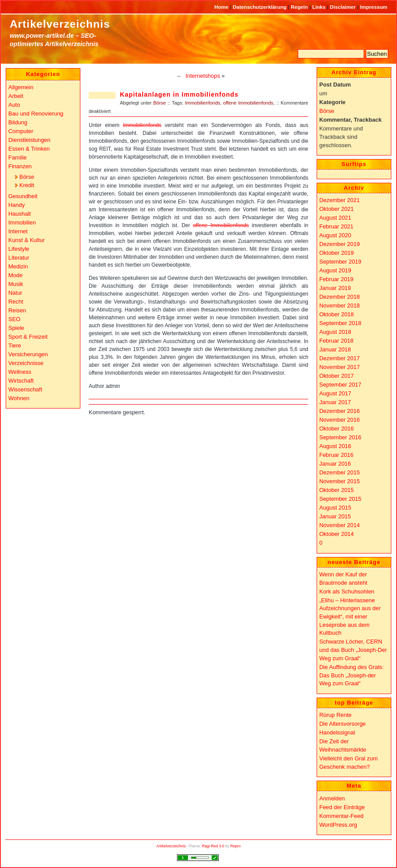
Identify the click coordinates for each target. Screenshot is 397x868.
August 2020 (335, 235)
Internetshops (203, 76)
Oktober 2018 (337, 314)
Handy (16, 205)
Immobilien (22, 222)
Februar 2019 (336, 279)
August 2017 (335, 393)
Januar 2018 (335, 349)
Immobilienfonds (202, 103)
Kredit (27, 185)
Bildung (18, 122)
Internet (18, 231)
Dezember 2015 (339, 472)
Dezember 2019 (339, 244)
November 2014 (339, 525)
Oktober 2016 (337, 429)
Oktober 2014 (337, 534)
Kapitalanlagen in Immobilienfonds (179, 94)
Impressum (374, 7)
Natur (15, 293)
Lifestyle (19, 249)
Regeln (300, 7)
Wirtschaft (21, 381)
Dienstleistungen (29, 140)
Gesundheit (23, 196)
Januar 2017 (335, 402)
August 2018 (335, 332)
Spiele (16, 328)
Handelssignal (337, 732)
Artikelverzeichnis (60, 24)
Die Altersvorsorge (343, 724)
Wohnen (19, 398)
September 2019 (340, 262)
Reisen (17, 310)
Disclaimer (343, 7)
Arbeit (16, 96)
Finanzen (20, 166)
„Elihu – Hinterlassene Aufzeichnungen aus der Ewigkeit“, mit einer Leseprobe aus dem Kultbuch (350, 617)
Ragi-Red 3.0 (213, 846)
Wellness (20, 372)
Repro (236, 846)
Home (222, 7)
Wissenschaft (25, 389)
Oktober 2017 (337, 376)
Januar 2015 (335, 516)
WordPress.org (338, 825)
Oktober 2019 (337, 253)
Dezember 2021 (339, 200)
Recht (16, 302)
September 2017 (340, 385)
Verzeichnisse (26, 363)
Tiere (15, 345)
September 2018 (340, 323)
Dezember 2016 (339, 411)
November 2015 (339, 481)
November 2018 (339, 306)
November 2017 (339, 367)
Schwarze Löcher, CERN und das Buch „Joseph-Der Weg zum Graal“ (353, 650)
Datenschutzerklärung (260, 7)
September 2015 (340, 499)
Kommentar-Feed (341, 816)
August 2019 (335, 270)
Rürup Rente (335, 715)
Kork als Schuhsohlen (347, 591)
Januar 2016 (335, 464)
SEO (14, 319)
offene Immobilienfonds (248, 103)
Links (320, 7)
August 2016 (335, 446)
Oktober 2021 (337, 209)
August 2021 (335, 218)
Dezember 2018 (339, 297)
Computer (21, 131)
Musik (16, 284)
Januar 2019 (335, 288)
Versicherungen (28, 354)
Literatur (19, 258)
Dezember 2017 (339, 358)
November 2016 (339, 420)
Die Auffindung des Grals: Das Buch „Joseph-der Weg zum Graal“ (352, 675)
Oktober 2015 (337, 490)
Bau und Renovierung (36, 114)
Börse (160, 103)
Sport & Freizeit (28, 337)
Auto (14, 105)
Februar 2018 (336, 341)
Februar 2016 (336, 455)
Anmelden (332, 798)
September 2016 (340, 437)
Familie (18, 157)
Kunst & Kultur (27, 240)
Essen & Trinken (29, 149)
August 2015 (335, 508)
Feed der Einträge (342, 807)
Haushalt (20, 214)
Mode (15, 275)
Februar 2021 (336, 226)
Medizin (18, 266)
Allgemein (21, 87)
